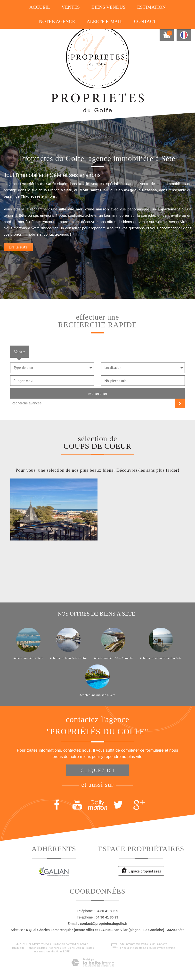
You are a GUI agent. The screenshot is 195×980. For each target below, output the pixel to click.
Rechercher (98, 393)
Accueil (40, 7)
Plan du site (18, 948)
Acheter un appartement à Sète (161, 658)
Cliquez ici (97, 770)
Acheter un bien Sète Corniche (113, 658)
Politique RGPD (61, 951)
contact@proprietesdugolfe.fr (104, 924)
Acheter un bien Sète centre (68, 658)
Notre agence (57, 21)
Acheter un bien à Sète (28, 658)
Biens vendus (109, 7)
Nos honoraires (57, 948)
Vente (19, 352)
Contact (145, 21)
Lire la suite (18, 250)
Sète (23, 219)
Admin (80, 948)
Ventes (71, 7)
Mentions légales (37, 948)
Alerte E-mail (104, 21)
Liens (71, 948)
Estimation (151, 7)
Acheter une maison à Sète (97, 695)
